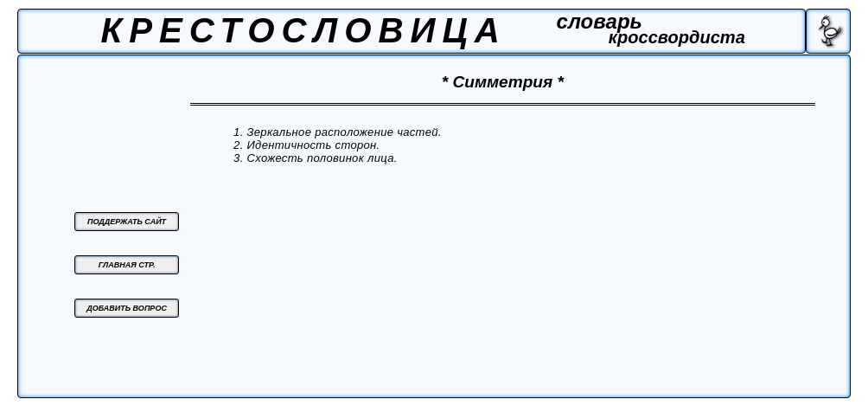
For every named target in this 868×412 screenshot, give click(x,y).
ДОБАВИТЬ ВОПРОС (127, 308)
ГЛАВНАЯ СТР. (127, 265)
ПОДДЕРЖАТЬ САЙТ (127, 222)
